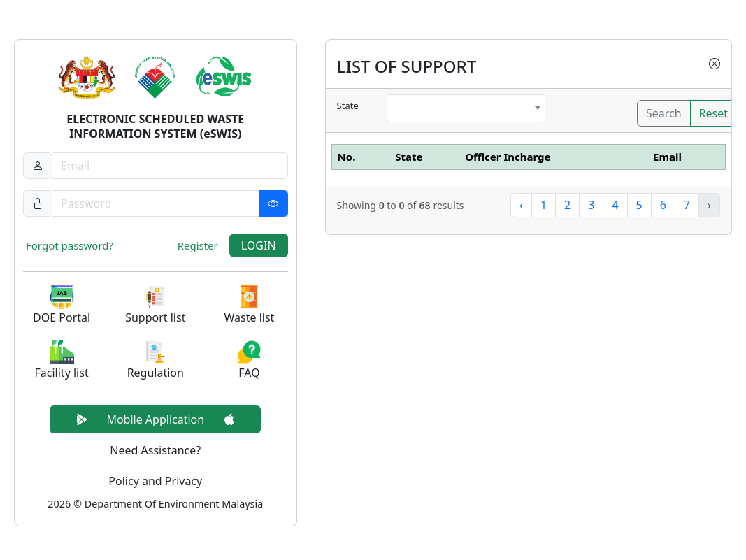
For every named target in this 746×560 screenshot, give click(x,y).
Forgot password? (70, 245)
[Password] (170, 203)
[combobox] (466, 108)
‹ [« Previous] (521, 205)
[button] (62, 305)
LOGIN (259, 245)
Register (198, 245)
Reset (713, 113)
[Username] (170, 166)
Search (664, 113)
